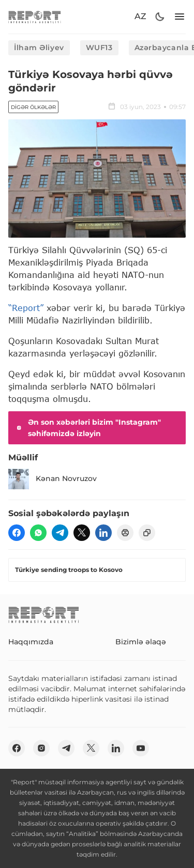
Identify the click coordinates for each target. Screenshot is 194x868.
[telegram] (60, 533)
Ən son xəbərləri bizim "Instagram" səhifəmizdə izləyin (88, 428)
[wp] (38, 533)
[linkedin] (103, 533)
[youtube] (141, 748)
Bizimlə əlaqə (141, 642)
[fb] (17, 533)
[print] (125, 533)
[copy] (147, 533)
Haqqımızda (31, 642)
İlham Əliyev (39, 48)
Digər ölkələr (33, 107)
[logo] (35, 17)
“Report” (26, 308)
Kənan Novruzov (53, 479)
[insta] (41, 748)
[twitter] (82, 533)
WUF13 (99, 48)
